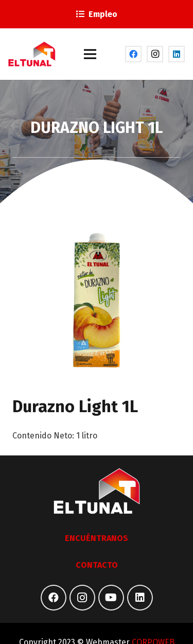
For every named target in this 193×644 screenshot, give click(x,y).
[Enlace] (32, 54)
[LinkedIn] (177, 54)
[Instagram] (155, 54)
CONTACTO (97, 565)
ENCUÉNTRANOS (97, 538)
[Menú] (91, 54)
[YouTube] (111, 598)
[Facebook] (133, 54)
